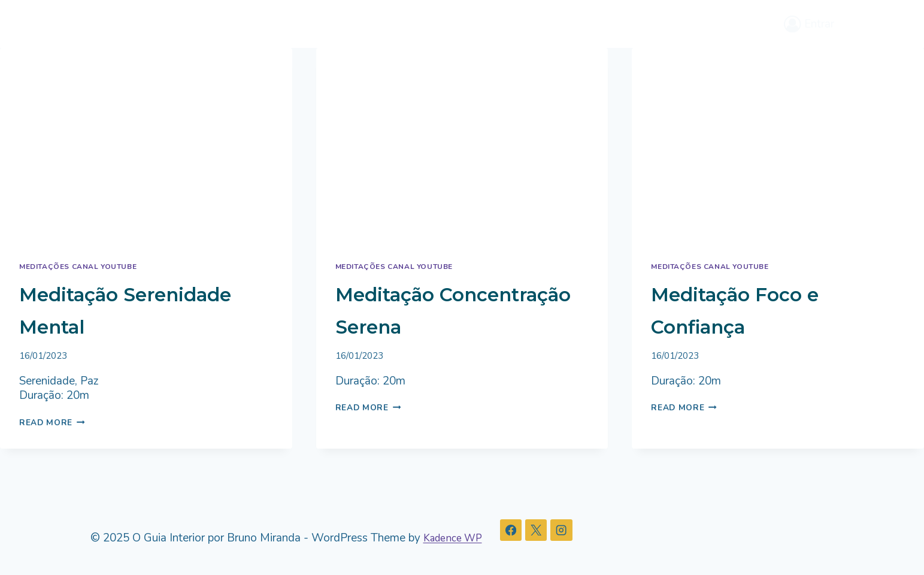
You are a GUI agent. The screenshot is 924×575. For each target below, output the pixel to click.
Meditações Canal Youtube (85, 267)
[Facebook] (519, 531)
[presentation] (146, 145)
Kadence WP (456, 538)
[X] (544, 531)
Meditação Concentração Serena (426, 325)
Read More (55, 422)
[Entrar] (809, 24)
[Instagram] (571, 531)
